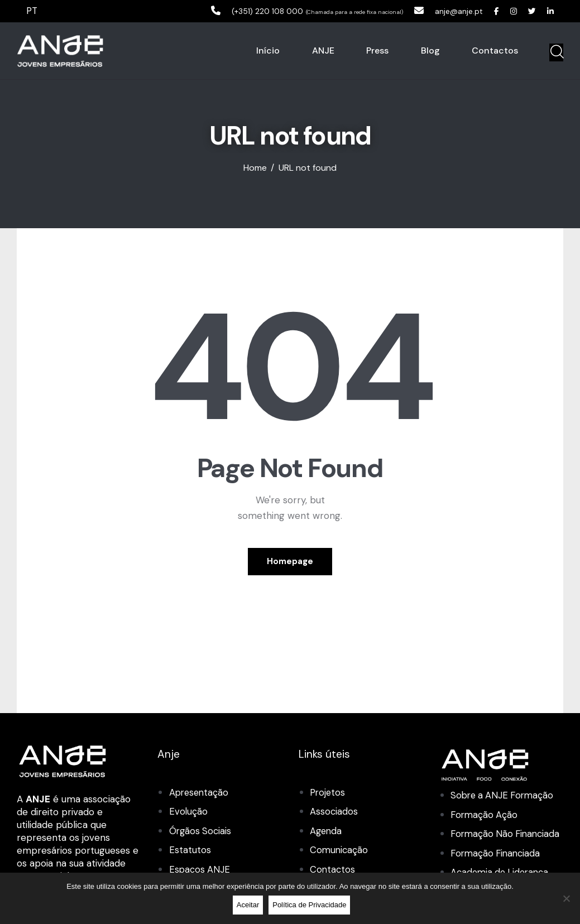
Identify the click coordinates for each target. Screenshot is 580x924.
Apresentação (200, 793)
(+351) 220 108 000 (245, 11)
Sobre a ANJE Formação (504, 796)
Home (255, 169)
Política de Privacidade (311, 906)
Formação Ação (485, 815)
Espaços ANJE (200, 870)
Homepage (290, 562)
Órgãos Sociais (201, 831)
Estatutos (190, 850)
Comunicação (340, 850)
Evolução (189, 812)
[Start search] (556, 53)
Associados (334, 812)
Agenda (327, 831)
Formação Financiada (497, 869)
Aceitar (249, 906)
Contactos (333, 870)
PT (32, 11)
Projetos (328, 793)
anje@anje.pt (448, 11)
